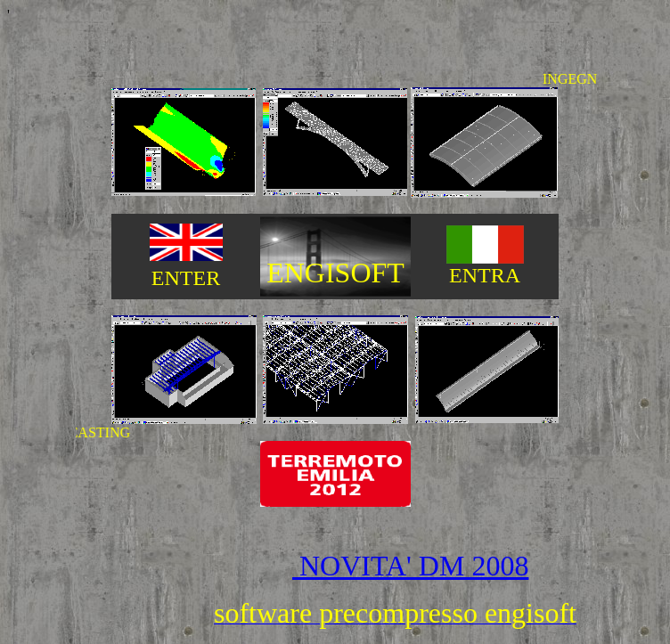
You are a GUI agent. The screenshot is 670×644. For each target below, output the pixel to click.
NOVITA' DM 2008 (410, 566)
